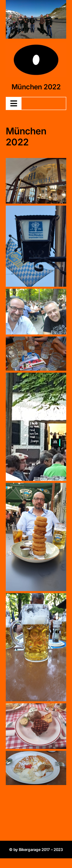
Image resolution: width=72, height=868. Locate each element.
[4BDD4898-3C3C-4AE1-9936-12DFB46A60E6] (36, 44)
